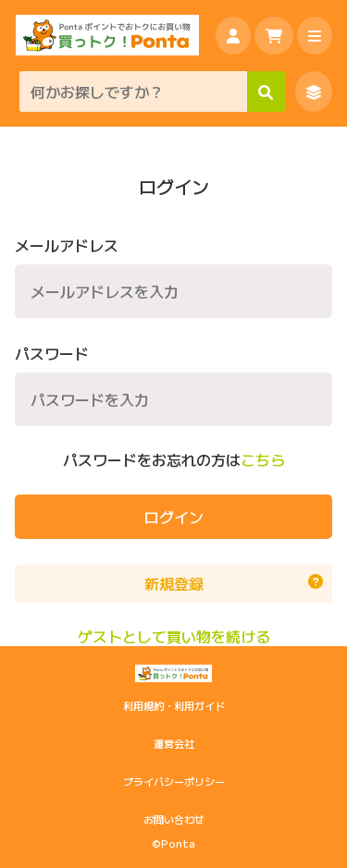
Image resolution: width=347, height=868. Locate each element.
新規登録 (234, 583)
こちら (263, 460)
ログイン (174, 517)
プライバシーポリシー (174, 781)
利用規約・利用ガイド (174, 705)
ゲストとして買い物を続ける (174, 636)
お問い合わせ (174, 819)
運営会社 (174, 743)
